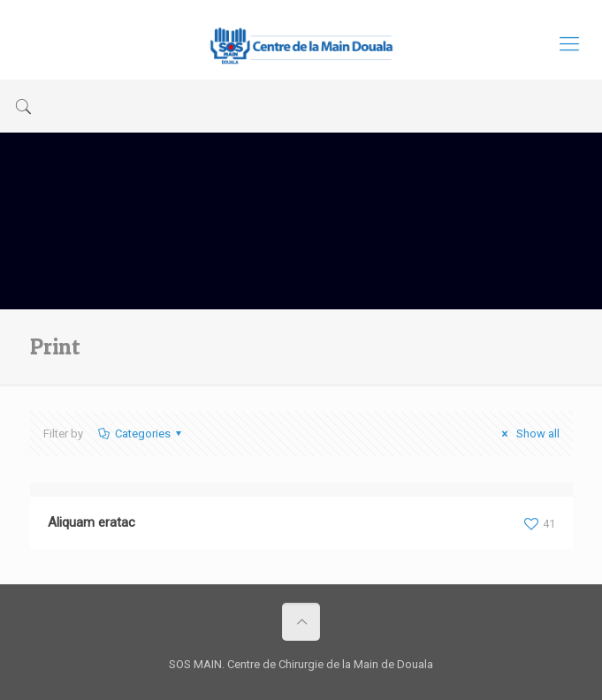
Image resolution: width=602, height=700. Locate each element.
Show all (528, 434)
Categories (141, 434)
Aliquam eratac (91, 522)
